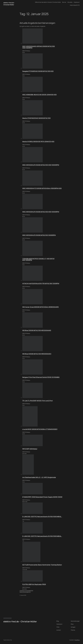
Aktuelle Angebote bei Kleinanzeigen (37, 23)
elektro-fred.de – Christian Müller (9, 4)
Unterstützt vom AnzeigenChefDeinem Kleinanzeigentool (26, 591)
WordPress (77, 640)
